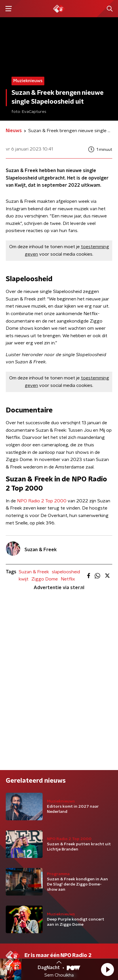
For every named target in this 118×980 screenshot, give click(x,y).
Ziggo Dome (45, 579)
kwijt (24, 579)
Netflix (68, 579)
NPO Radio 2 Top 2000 (42, 501)
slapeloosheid (66, 572)
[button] (107, 969)
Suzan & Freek (34, 572)
